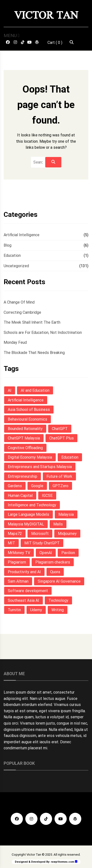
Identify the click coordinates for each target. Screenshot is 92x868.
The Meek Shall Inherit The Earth (32, 322)
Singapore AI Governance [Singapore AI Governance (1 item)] (59, 581)
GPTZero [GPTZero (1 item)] (60, 486)
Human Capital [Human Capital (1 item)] (20, 496)
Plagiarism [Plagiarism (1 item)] (17, 562)
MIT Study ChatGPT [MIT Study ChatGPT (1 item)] (42, 543)
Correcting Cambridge (22, 312)
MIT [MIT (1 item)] (11, 543)
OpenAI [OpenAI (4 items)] (46, 553)
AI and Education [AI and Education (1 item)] (35, 390)
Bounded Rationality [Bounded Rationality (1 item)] (25, 429)
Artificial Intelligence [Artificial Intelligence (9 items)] (26, 400)
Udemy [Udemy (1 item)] (36, 610)
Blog (8, 245)
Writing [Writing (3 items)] (58, 610)
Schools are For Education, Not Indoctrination (43, 332)
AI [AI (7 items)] (10, 390)
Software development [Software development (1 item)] (28, 591)
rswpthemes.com (63, 862)
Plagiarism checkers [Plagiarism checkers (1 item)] (53, 562)
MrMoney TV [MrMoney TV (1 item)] (19, 553)
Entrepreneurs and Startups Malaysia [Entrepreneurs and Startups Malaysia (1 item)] (40, 467)
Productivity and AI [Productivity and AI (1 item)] (24, 572)
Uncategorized (16, 266)
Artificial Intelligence (22, 235)
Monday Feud (15, 342)
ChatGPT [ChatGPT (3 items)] (60, 429)
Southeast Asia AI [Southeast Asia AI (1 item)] (23, 600)
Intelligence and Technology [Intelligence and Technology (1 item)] (32, 505)
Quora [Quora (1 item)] (55, 572)
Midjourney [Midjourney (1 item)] (67, 534)
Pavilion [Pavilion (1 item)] (68, 553)
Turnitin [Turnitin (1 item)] (14, 610)
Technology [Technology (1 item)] (58, 600)
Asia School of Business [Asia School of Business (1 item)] (29, 410)
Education (12, 255)
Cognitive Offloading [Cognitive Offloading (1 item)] (25, 448)
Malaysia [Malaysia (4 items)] (66, 514)
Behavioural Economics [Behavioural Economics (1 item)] (28, 419)
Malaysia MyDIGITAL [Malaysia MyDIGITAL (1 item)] (26, 524)
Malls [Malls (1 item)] (58, 524)
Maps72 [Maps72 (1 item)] (15, 534)
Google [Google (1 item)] (37, 486)
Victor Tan (46, 15)
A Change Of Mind (19, 302)
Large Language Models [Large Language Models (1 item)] (28, 514)
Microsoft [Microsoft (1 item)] (40, 534)
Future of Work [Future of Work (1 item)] (59, 476)
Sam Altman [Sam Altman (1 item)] (18, 581)
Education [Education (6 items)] (70, 457)
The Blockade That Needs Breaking (34, 353)
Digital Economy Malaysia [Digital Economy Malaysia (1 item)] (30, 457)
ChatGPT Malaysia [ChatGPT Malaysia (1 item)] (24, 438)
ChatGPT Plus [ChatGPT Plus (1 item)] (61, 438)
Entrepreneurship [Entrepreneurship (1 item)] (23, 476)
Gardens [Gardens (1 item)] (15, 486)
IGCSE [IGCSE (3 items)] (47, 496)
